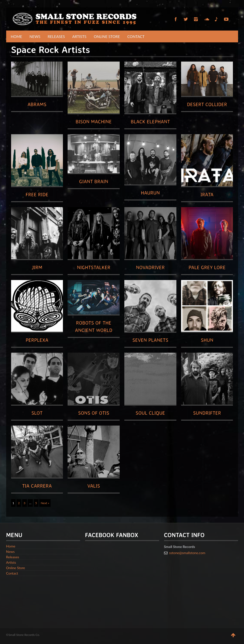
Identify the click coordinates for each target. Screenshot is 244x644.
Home (17, 36)
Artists (79, 36)
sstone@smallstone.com (187, 553)
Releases (56, 36)
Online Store (107, 36)
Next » (45, 503)
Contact (136, 36)
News (35, 36)
